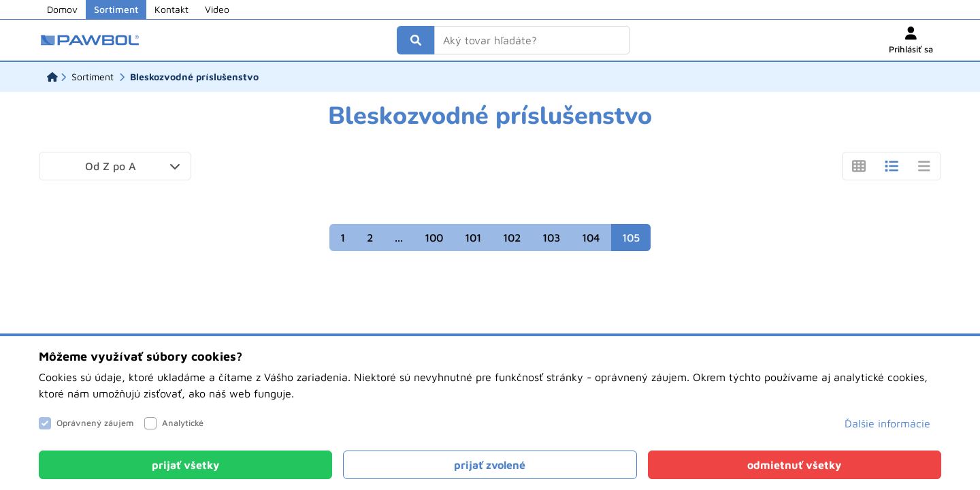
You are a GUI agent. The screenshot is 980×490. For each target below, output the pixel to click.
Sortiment (116, 9)
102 (512, 238)
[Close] (185, 465)
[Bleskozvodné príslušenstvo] (194, 77)
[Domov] (52, 77)
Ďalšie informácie (887, 423)
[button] (115, 166)
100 (434, 238)
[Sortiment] (93, 77)
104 (591, 238)
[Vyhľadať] (416, 40)
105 (631, 238)
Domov (62, 9)
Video (217, 9)
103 (551, 238)
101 (473, 238)
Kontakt (171, 9)
